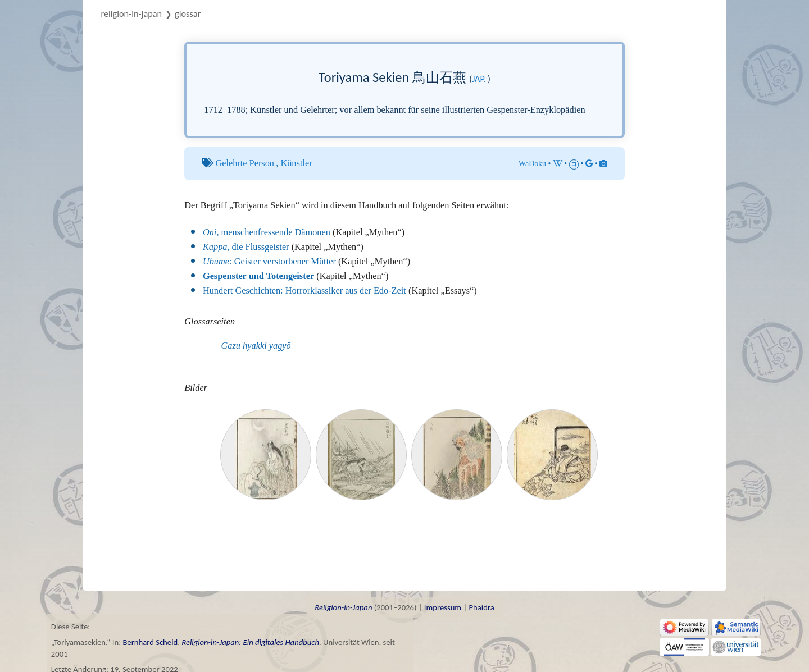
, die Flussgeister (246, 247)
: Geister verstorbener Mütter (269, 261)
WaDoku (532, 164)
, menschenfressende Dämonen (267, 232)
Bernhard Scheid (150, 642)
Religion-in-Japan (132, 13)
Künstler (296, 163)
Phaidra (481, 607)
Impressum (443, 607)
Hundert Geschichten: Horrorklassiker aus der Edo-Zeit (304, 291)
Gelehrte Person (245, 163)
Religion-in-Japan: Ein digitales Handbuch (250, 642)
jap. (479, 79)
